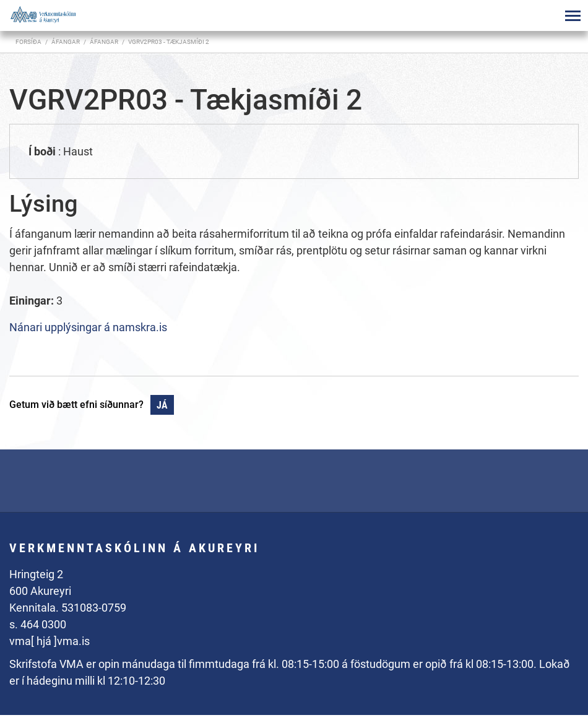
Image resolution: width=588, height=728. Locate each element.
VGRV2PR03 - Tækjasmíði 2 (169, 42)
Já (162, 405)
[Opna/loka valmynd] (573, 15)
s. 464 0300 (38, 624)
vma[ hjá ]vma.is (50, 641)
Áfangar (104, 42)
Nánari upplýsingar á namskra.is (88, 327)
